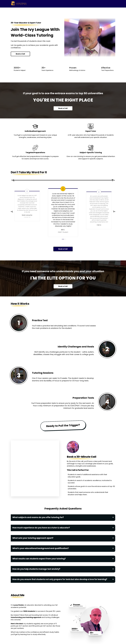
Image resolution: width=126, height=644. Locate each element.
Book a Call (20, 54)
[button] (12, 213)
